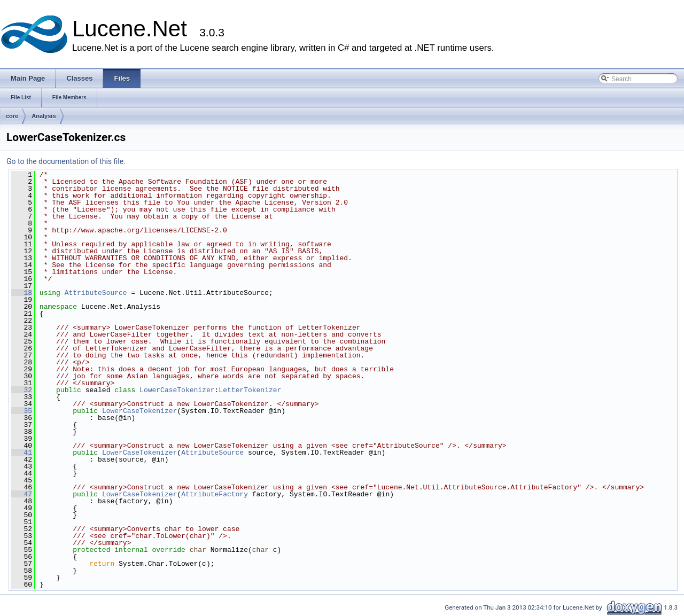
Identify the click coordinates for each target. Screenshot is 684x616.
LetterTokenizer (250, 390)
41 (22, 453)
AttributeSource (96, 293)
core (12, 116)
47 (22, 494)
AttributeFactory (215, 494)
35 (22, 411)
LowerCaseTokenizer (177, 390)
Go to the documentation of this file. (66, 161)
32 (22, 390)
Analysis (44, 116)
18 (22, 293)
